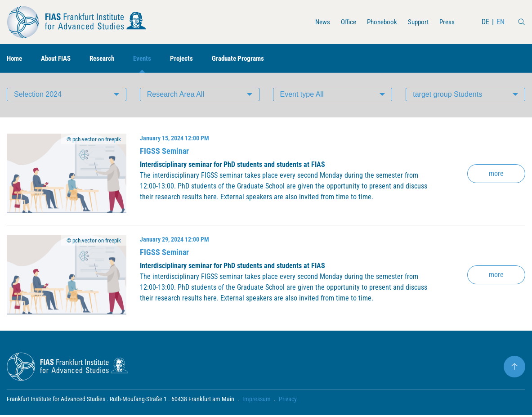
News (316, 22)
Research (108, 59)
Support (416, 22)
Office (343, 22)
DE (485, 22)
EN (501, 22)
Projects (191, 59)
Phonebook (378, 22)
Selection (38, 96)
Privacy (288, 401)
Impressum (257, 401)
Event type (302, 96)
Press (447, 22)
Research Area (176, 96)
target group (447, 96)
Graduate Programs (250, 59)
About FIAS (59, 59)
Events (150, 59)
